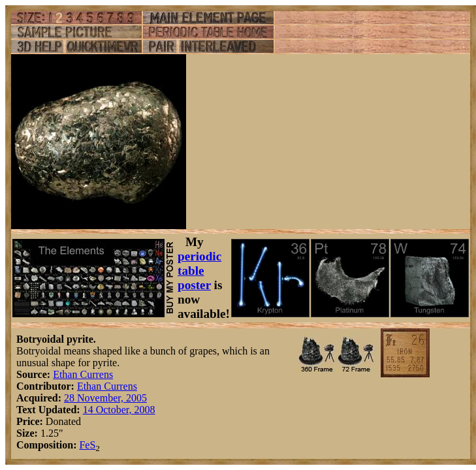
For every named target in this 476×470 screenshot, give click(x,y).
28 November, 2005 (105, 398)
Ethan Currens (83, 374)
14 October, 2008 (119, 410)
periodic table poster (199, 271)
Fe (84, 445)
